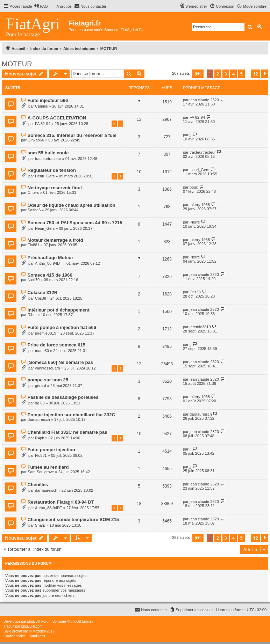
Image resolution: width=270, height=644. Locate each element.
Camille (41, 106)
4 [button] (233, 74)
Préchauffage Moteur (50, 258)
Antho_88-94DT (49, 263)
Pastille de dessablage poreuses (63, 397)
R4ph (40, 438)
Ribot (32, 315)
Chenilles (38, 485)
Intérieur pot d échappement (58, 310)
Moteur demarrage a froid (55, 240)
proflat (17, 631)
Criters (33, 192)
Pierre (195, 222)
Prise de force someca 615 (56, 345)
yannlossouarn (48, 368)
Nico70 (34, 280)
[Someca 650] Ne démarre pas (60, 362)
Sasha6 (34, 210)
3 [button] (226, 74)
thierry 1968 (200, 205)
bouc (194, 187)
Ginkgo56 (36, 140)
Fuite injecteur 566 (48, 100)
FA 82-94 (43, 124)
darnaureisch (39, 419)
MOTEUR (17, 64)
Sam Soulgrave (41, 472)
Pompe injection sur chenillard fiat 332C (71, 415)
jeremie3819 (46, 333)
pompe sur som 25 (48, 380)
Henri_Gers (45, 176)
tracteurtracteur (48, 159)
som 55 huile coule (48, 153)
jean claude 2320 (204, 100)
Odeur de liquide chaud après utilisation (71, 205)
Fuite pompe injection (51, 450)
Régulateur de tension (52, 170)
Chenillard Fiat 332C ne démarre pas (67, 432)
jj (190, 135)
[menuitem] (41, 6)
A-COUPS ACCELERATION (57, 118)
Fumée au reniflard (48, 467)
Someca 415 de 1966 (50, 275)
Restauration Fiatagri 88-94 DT (61, 502)
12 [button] (255, 74)
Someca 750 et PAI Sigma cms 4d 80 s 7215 (75, 223)
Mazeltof (39, 631)
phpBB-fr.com (32, 626)
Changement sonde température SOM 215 (73, 519)
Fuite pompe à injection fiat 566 (62, 327)
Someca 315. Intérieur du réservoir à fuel (72, 135)
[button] (198, 74)
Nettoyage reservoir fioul (54, 188)
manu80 (42, 351)
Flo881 (34, 245)
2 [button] (218, 74)
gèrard (41, 386)
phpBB (33, 621)
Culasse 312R (42, 292)
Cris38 (41, 298)
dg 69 (40, 403)
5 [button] (241, 74)
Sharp (40, 525)
